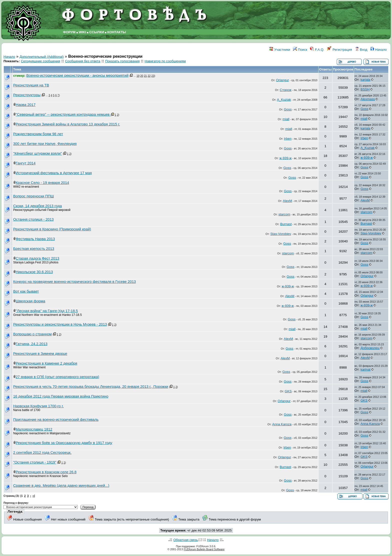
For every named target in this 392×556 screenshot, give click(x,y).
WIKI (82, 32)
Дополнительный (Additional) (42, 57)
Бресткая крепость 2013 (34, 249)
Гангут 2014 (26, 163)
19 (138, 76)
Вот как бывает (26, 291)
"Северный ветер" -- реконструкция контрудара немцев (63, 114)
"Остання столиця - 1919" (35, 462)
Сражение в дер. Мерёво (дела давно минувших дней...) (61, 486)
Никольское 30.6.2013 (34, 272)
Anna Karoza (282, 424)
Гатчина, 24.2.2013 (32, 344)
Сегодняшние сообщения (40, 61)
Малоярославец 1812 (34, 429)
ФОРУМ (69, 32)
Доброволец (370, 348)
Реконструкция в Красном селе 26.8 (46, 472)
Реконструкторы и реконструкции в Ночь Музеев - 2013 (60, 324)
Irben (288, 139)
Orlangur (282, 80)
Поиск (300, 50)
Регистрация (339, 50)
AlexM (287, 201)
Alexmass (368, 99)
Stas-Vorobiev (281, 234)
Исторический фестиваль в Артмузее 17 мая (54, 173)
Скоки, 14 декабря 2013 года (38, 206)
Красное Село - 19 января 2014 (42, 183)
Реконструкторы (27, 95)
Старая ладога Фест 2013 (37, 258)
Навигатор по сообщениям (165, 61)
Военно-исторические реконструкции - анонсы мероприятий (77, 75)
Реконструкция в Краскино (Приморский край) (52, 229)
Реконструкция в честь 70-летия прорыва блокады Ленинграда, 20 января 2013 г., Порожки (91, 387)
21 (145, 76)
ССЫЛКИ (97, 32)
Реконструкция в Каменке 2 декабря (46, 363)
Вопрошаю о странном (32, 334)
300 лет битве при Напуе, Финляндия (45, 144)
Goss (288, 109)
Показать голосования (122, 61)
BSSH (365, 89)
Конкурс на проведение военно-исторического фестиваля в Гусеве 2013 (75, 282)
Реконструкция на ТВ (31, 85)
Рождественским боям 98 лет (38, 134)
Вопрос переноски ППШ (34, 196)
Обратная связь (185, 540)
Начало (378, 50)
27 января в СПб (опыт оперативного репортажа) (57, 377)
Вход (361, 50)
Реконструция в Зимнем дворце (40, 354)
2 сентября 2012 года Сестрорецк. (42, 453)
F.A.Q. (317, 50)
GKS (288, 391)
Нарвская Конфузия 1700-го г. (38, 406)
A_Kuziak (284, 100)
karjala (365, 80)
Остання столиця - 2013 (33, 219)
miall (286, 119)
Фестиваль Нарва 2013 (35, 239)
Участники (280, 50)
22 (149, 76)
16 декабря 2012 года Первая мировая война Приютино (61, 396)
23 (153, 76)
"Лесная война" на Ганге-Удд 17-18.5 (47, 311)
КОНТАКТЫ (117, 32)
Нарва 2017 (26, 105)
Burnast (286, 224)
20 (142, 76)
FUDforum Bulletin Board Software (204, 549)
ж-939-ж (286, 158)
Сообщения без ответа (83, 61)
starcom (284, 214)
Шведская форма (30, 301)
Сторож (286, 90)
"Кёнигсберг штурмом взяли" (38, 153)
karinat (365, 369)
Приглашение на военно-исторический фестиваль (56, 420)
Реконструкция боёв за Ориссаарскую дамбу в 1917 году (64, 443)
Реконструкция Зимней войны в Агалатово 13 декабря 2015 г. (68, 124)
